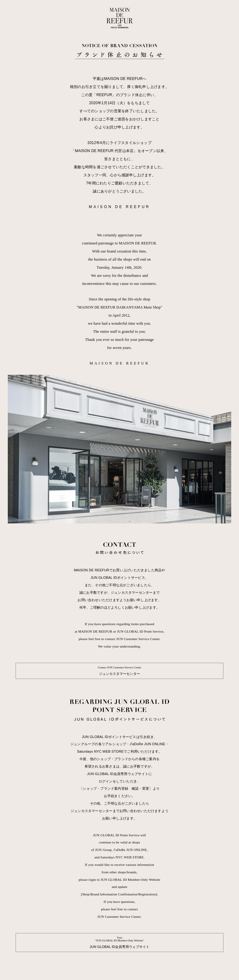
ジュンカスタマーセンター (119, 671)
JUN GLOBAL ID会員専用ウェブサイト (119, 943)
